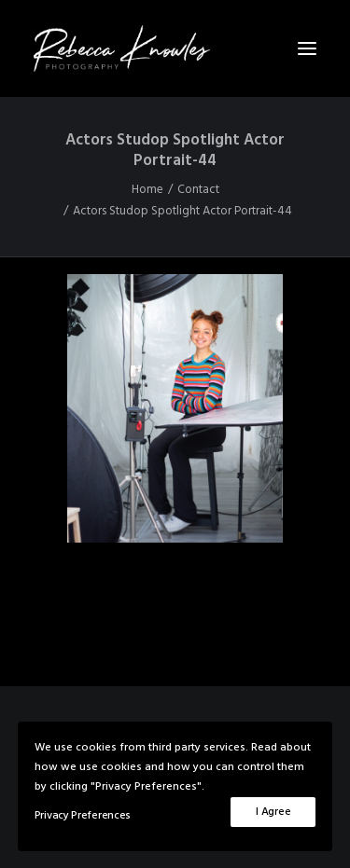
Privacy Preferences (83, 816)
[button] (307, 48)
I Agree (273, 812)
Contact (198, 190)
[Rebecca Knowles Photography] (175, 48)
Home (147, 190)
